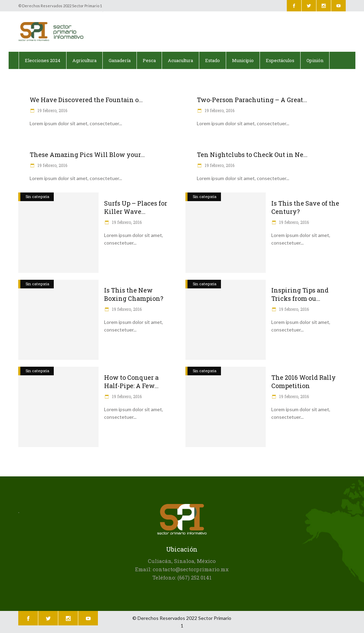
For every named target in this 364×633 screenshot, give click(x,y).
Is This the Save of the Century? (305, 207)
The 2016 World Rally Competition (304, 382)
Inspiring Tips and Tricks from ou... (300, 294)
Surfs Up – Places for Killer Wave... (136, 207)
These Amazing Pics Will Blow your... (87, 155)
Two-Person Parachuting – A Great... (252, 100)
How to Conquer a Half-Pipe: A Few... (131, 382)
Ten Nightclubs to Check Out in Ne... (252, 155)
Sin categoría (37, 196)
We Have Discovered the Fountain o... (86, 100)
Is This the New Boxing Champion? (134, 294)
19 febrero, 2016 (52, 110)
